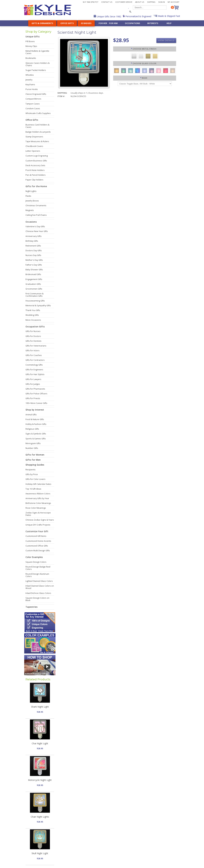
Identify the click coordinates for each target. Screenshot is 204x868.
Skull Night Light (40, 853)
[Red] (166, 70)
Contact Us (107, 2)
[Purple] (152, 70)
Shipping (151, 2)
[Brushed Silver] (134, 56)
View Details (166, 40)
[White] (173, 70)
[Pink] (159, 70)
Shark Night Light (40, 707)
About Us (140, 2)
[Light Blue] (145, 70)
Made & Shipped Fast (169, 16)
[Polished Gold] (155, 56)
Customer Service (124, 2)
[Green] (124, 70)
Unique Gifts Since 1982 (109, 16)
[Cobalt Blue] (138, 70)
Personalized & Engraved (138, 16)
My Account (173, 2)
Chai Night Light (40, 743)
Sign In (162, 2)
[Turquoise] (131, 70)
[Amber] (117, 70)
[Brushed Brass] (148, 56)
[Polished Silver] (141, 56)
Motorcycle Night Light (40, 780)
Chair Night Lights (40, 817)
